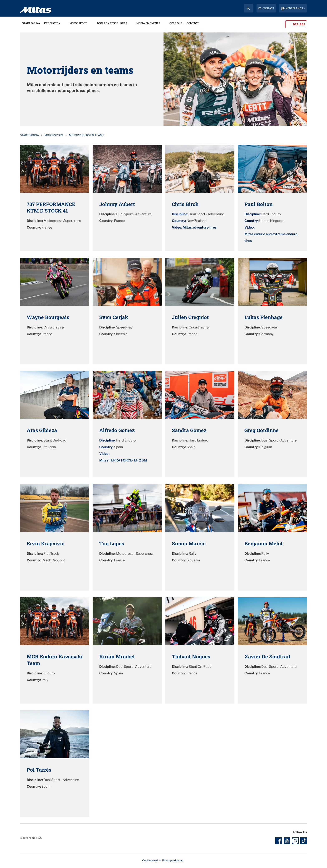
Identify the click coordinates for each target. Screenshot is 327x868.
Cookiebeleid (150, 860)
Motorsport (54, 135)
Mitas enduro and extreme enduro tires (271, 237)
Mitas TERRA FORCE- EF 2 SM (123, 460)
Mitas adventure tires (200, 227)
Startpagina (29, 135)
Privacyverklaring (173, 860)
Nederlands (294, 8)
